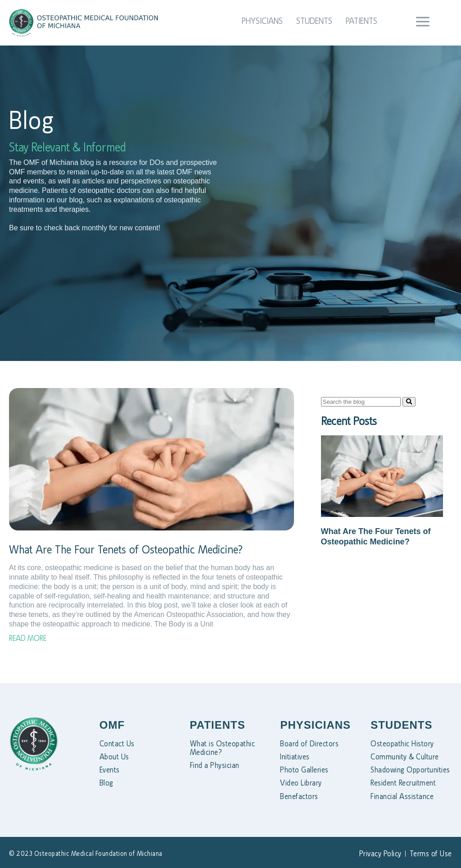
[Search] (409, 402)
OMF (112, 725)
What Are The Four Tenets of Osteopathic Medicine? (126, 549)
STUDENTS (401, 725)
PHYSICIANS (315, 725)
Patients (362, 21)
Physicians (262, 21)
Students (314, 21)
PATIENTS (218, 725)
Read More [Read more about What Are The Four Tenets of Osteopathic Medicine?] (28, 638)
